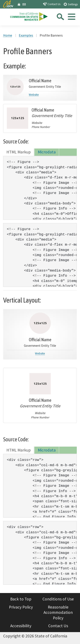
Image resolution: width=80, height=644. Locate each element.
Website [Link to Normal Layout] (34, 95)
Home (8, 35)
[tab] (71, 18)
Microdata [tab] (47, 152)
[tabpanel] (40, 188)
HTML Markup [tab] (19, 152)
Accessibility (21, 626)
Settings (71, 4)
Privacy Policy (21, 607)
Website (40, 353)
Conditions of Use (58, 599)
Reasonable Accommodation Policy (58, 612)
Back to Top (21, 599)
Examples (26, 35)
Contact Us (52, 4)
